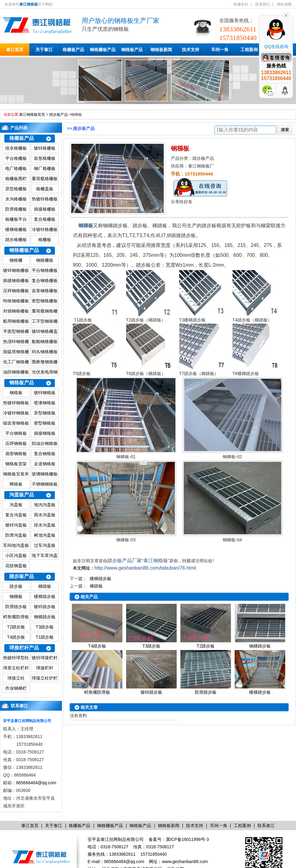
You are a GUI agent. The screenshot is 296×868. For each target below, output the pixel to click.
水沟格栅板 (16, 199)
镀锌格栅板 (45, 148)
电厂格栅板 (16, 168)
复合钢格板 (45, 454)
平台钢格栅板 (45, 270)
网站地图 (284, 4)
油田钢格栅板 (16, 372)
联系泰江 (19, 706)
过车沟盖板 (45, 545)
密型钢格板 (45, 423)
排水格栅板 (16, 148)
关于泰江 (44, 50)
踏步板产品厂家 (125, 561)
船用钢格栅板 (16, 321)
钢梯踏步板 (45, 617)
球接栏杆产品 (24, 648)
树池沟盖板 (45, 535)
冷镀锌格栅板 (45, 229)
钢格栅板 (45, 260)
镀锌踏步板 (45, 607)
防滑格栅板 (16, 209)
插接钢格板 (45, 433)
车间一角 (220, 50)
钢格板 (16, 393)
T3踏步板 (45, 627)
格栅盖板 (45, 189)
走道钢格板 (45, 464)
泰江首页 (15, 50)
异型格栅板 (16, 189)
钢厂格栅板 (45, 168)
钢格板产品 (132, 50)
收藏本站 (241, 4)
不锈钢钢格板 (45, 484)
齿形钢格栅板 (45, 291)
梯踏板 (45, 586)
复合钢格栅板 (45, 281)
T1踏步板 (45, 637)
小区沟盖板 (16, 555)
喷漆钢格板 (45, 403)
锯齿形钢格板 (16, 423)
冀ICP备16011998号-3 (187, 839)
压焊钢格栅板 (16, 291)
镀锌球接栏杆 (45, 658)
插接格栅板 (45, 209)
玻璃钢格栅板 (45, 474)
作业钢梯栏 (16, 688)
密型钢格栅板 (45, 301)
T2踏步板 (16, 627)
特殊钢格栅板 (16, 301)
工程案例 (249, 50)
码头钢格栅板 (45, 352)
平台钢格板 (16, 433)
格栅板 (45, 240)
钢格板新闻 (161, 50)
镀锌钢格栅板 (16, 270)
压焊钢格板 (16, 443)
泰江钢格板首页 (32, 115)
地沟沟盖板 (45, 505)
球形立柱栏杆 (16, 668)
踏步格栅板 (16, 240)
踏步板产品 (59, 115)
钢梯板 (16, 596)
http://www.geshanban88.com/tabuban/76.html (145, 568)
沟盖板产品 (22, 495)
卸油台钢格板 (45, 443)
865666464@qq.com (36, 783)
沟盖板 (16, 505)
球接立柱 (16, 678)
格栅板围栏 (16, 179)
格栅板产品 (73, 50)
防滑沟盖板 (16, 535)
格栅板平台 (16, 219)
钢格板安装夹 (16, 474)
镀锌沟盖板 (16, 525)
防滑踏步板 (16, 607)
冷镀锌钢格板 (16, 413)
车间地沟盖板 (16, 545)
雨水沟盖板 (45, 515)
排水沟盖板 (45, 525)
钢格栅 (16, 260)
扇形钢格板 (16, 454)
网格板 (16, 484)
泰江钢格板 (156, 561)
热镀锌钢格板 (16, 403)
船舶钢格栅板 (45, 341)
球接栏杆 (45, 668)
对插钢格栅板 (16, 311)
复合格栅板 (45, 219)
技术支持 (191, 50)
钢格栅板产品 (103, 50)
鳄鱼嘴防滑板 (16, 617)
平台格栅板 (16, 158)
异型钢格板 (45, 413)
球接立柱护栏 (45, 678)
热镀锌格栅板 (45, 199)
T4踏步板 (16, 637)
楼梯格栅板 (16, 229)
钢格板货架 (16, 464)
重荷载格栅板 (45, 179)
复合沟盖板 (16, 515)
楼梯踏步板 (45, 596)
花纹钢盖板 (16, 566)
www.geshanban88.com (185, 862)
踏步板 (16, 586)
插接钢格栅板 (16, 281)
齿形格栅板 (45, 158)
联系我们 (263, 4)
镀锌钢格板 (45, 393)
